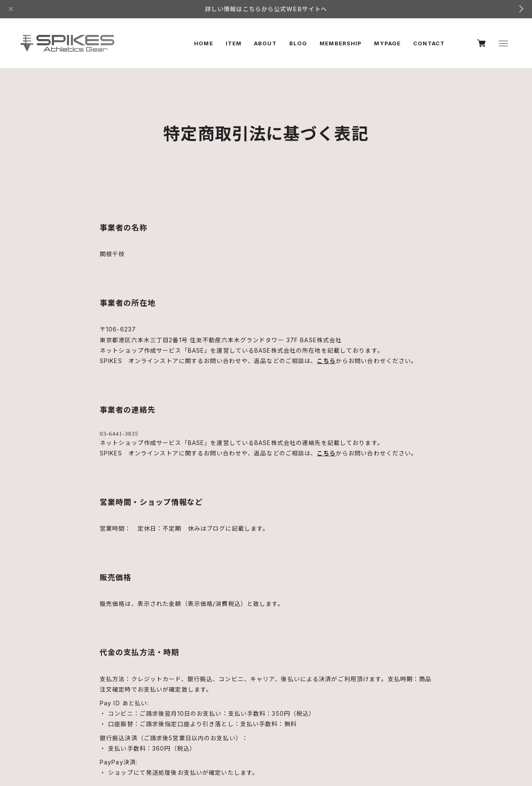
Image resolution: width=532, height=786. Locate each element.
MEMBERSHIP (341, 43)
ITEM (234, 43)
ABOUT (265, 43)
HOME (203, 43)
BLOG (298, 43)
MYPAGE (387, 43)
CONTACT (429, 43)
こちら (326, 361)
